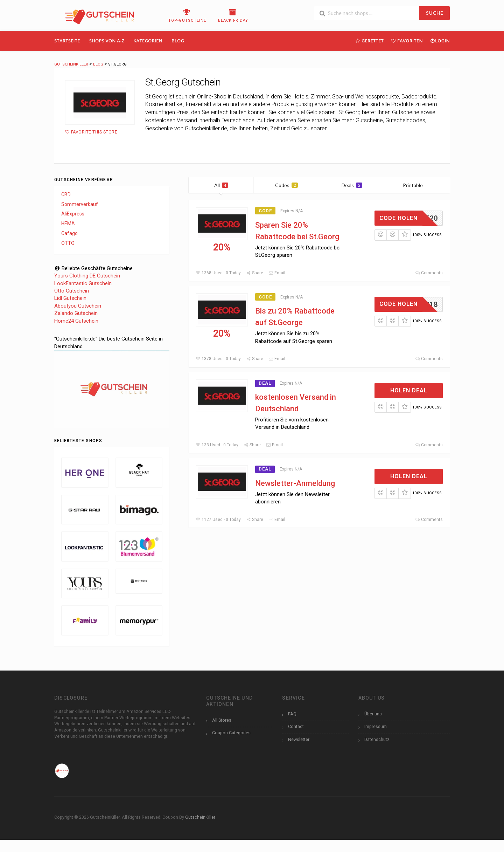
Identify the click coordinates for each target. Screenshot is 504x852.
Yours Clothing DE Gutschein (87, 276)
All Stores (222, 720)
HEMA (68, 224)
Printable (417, 185)
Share (255, 273)
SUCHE (435, 13)
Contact (296, 726)
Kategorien (148, 41)
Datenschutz (377, 739)
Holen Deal (409, 390)
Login (440, 40)
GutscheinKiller (200, 817)
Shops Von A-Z (107, 41)
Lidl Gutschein (70, 298)
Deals (352, 185)
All (221, 185)
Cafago (69, 233)
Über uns (373, 714)
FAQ (292, 714)
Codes (286, 185)
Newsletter (299, 739)
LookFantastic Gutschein (83, 283)
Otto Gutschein (72, 291)
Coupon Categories (231, 733)
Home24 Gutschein (76, 321)
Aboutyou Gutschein (78, 306)
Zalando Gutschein (76, 313)
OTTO (68, 243)
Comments (429, 273)
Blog (178, 41)
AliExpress (73, 214)
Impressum (376, 726)
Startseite (67, 41)
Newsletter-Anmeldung (295, 483)
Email (277, 273)
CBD (66, 194)
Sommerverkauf (80, 204)
